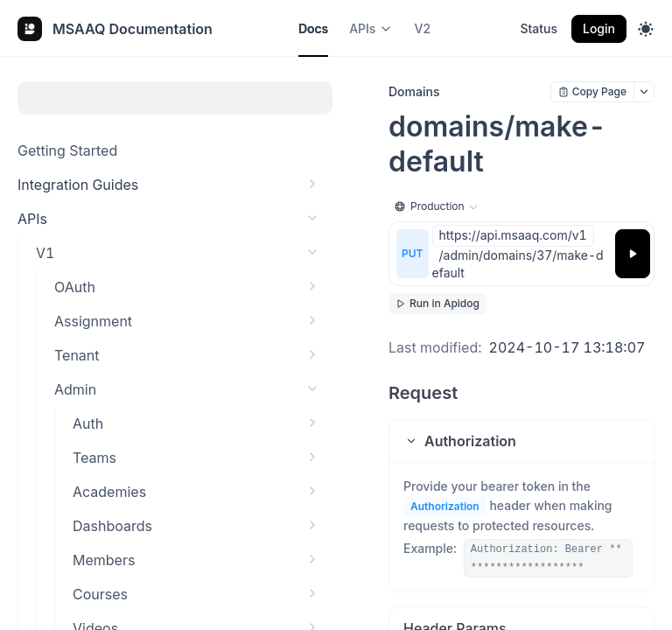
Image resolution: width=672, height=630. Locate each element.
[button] (521, 441)
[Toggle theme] (646, 29)
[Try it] (633, 254)
